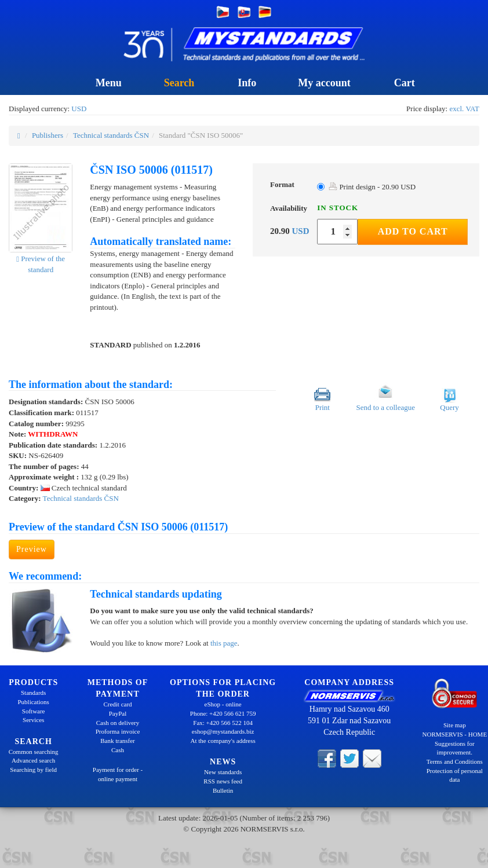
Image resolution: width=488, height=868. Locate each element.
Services (33, 720)
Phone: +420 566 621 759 (223, 713)
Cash (118, 750)
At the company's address (223, 741)
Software (34, 711)
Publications (33, 702)
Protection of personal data (455, 775)
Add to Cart (413, 231)
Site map (455, 725)
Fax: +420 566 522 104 (223, 723)
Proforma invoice (118, 731)
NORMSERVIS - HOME (455, 734)
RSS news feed (223, 781)
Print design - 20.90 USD (372, 187)
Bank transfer (118, 741)
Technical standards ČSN (111, 135)
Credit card (117, 704)
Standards (33, 693)
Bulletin (223, 790)
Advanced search (33, 760)
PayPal (118, 713)
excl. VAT (464, 109)
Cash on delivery (118, 723)
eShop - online (223, 704)
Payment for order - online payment (118, 774)
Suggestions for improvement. (455, 748)
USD (79, 109)
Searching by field (33, 770)
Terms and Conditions (455, 761)
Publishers (48, 135)
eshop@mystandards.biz (223, 731)
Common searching (34, 752)
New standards (223, 772)
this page (224, 643)
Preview (32, 549)
